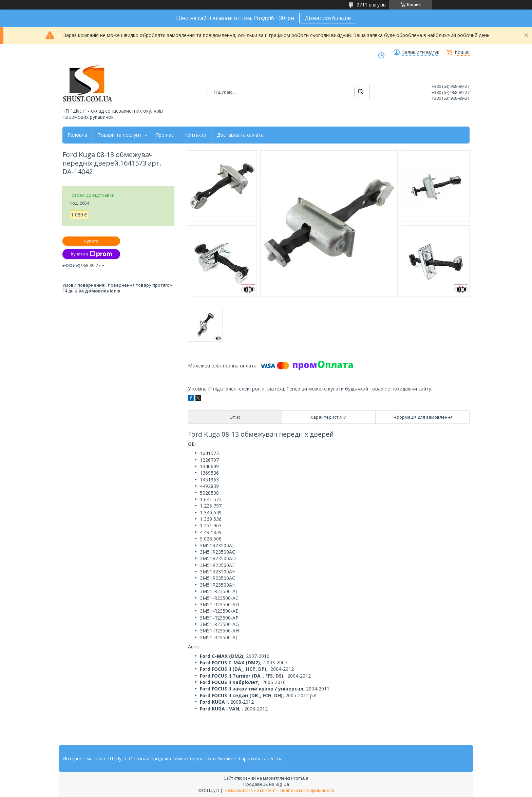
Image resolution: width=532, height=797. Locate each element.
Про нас (165, 135)
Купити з (91, 254)
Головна (77, 135)
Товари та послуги (119, 135)
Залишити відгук (421, 52)
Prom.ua (300, 778)
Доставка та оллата (240, 135)
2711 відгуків (371, 5)
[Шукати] (360, 92)
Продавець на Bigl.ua (266, 784)
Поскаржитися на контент (250, 790)
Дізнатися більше (328, 18)
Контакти (195, 135)
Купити (91, 241)
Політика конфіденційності (307, 790)
